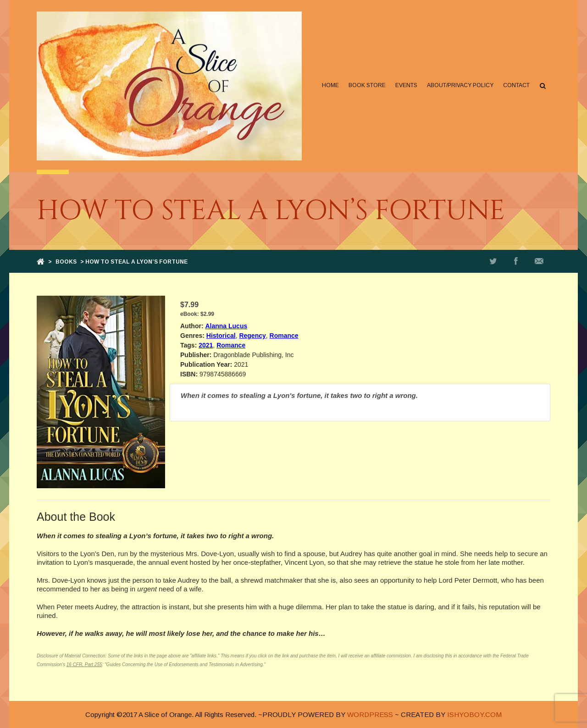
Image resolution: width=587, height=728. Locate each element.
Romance (284, 336)
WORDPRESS (370, 714)
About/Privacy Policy (460, 85)
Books (66, 262)
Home (330, 85)
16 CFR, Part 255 (84, 665)
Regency (252, 336)
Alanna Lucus (226, 326)
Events (406, 85)
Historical (221, 336)
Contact (516, 85)
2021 (206, 345)
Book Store (367, 85)
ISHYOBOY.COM (474, 714)
